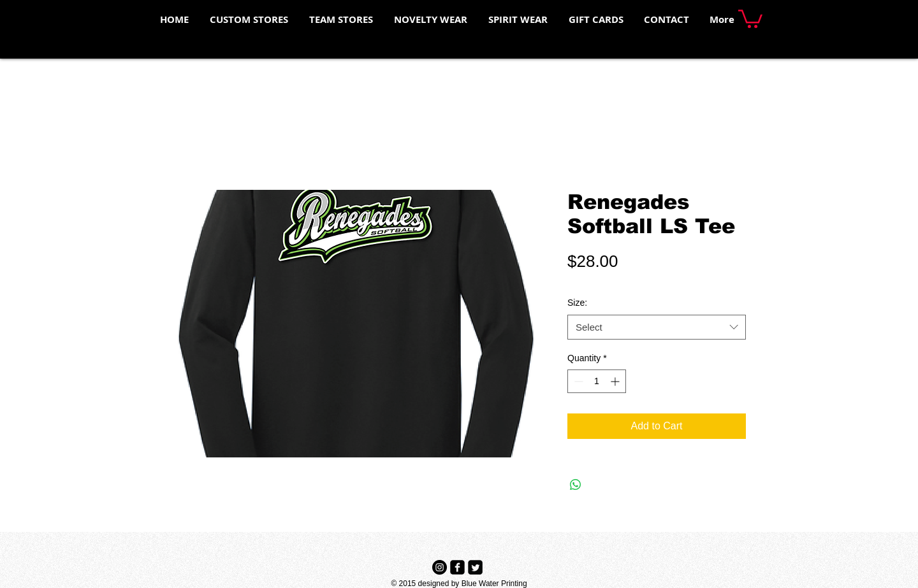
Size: (577, 303)
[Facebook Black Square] (457, 567)
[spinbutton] (597, 381)
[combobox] (657, 327)
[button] (750, 18)
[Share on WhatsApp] (576, 485)
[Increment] (616, 381)
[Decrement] (577, 381)
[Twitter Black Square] (475, 567)
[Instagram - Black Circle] (440, 567)
